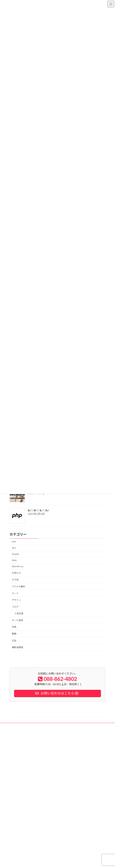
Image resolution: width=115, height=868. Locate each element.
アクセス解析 (19, 587)
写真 (14, 627)
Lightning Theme (57, 862)
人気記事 (19, 613)
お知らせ (16, 573)
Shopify (16, 554)
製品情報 (17, 756)
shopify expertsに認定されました (36, 799)
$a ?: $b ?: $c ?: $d (38, 510)
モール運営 (17, 620)
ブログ (15, 607)
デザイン (16, 600)
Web (14, 560)
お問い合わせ (20, 771)
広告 (14, 641)
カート (15, 593)
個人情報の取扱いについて (26, 761)
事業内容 (17, 741)
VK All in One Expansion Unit (79, 862)
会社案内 (17, 751)
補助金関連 (17, 647)
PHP (14, 542)
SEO (14, 548)
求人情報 (17, 766)
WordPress (18, 566)
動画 (14, 634)
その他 (15, 580)
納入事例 (17, 746)
